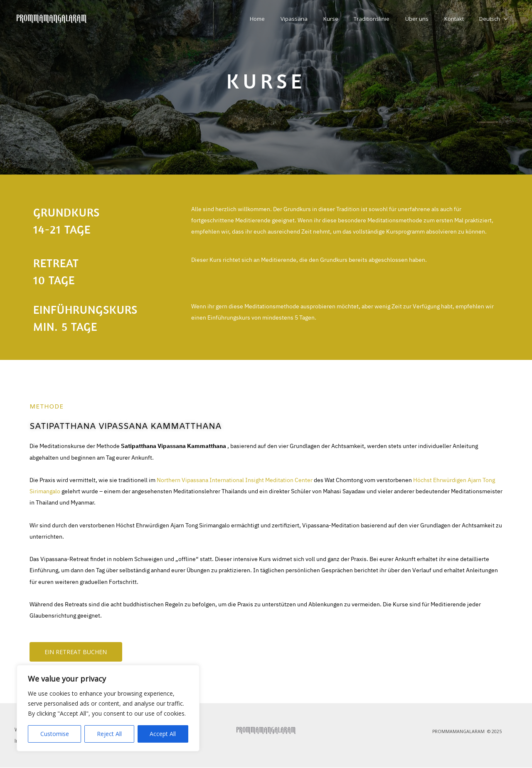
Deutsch (496, 19)
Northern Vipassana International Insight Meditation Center (235, 480)
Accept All (163, 734)
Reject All (109, 734)
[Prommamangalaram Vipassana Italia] (52, 18)
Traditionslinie (389, 19)
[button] (506, 19)
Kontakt (461, 19)
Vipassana (321, 19)
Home (289, 19)
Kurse (352, 19)
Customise (55, 734)
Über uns (429, 19)
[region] (108, 708)
